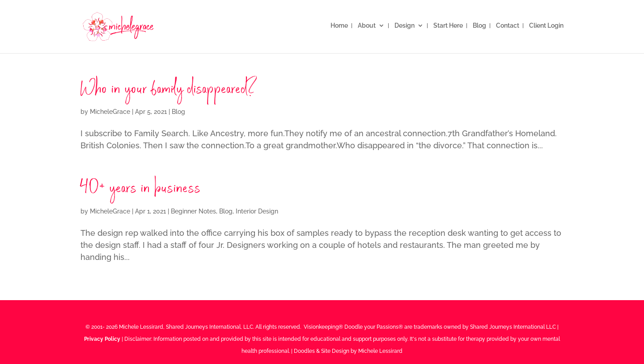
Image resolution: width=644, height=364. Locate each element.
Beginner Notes (193, 211)
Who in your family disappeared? (169, 90)
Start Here (448, 26)
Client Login (546, 26)
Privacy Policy (102, 339)
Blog (479, 26)
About (367, 26)
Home (339, 26)
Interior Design (257, 211)
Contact (508, 26)
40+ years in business (141, 189)
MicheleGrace (110, 112)
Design (405, 26)
